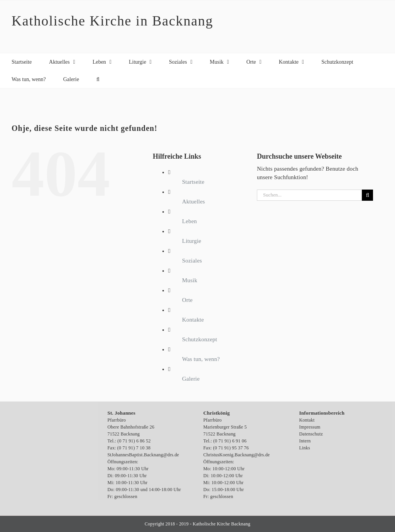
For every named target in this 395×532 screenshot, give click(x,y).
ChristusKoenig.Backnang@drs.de (236, 455)
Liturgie (192, 241)
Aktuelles (193, 202)
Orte (187, 300)
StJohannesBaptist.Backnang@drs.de (143, 455)
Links (305, 448)
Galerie (191, 379)
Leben (189, 221)
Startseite (193, 182)
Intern (305, 441)
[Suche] (367, 195)
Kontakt (307, 420)
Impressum (310, 427)
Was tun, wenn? (201, 359)
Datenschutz (311, 434)
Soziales (192, 261)
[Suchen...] (309, 195)
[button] (98, 79)
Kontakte (193, 320)
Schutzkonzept (200, 339)
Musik (190, 280)
